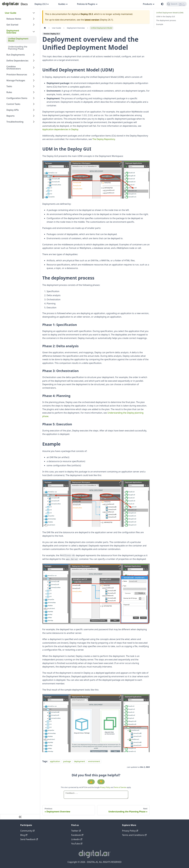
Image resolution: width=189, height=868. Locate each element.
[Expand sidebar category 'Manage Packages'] (34, 80)
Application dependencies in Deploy (60, 129)
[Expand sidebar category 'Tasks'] (34, 86)
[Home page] (45, 28)
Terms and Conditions (134, 835)
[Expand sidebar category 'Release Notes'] (34, 19)
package (67, 761)
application (55, 761)
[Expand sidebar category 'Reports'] (34, 116)
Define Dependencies (17, 61)
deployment (79, 761)
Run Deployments (16, 55)
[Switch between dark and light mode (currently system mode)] (162, 4)
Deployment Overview (13, 32)
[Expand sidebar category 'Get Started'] (34, 25)
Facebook (77, 835)
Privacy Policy (105, 787)
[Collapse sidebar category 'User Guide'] (34, 13)
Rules (9, 92)
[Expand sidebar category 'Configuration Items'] (34, 98)
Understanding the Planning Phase (18, 48)
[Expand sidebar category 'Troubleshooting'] (34, 122)
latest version (92, 20)
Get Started (12, 25)
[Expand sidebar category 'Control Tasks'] (34, 104)
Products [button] (148, 4)
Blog (24, 835)
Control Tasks (13, 104)
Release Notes (14, 19)
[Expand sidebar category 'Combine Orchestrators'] (34, 68)
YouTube (77, 844)
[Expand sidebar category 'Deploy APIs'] (34, 110)
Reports (10, 116)
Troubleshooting (15, 122)
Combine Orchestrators (14, 68)
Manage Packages (16, 80)
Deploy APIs (13, 110)
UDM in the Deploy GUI (165, 16)
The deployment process (166, 20)
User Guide (11, 13)
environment (94, 761)
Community (27, 831)
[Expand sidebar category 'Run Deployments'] (34, 55)
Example (160, 24)
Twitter (76, 831)
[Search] (176, 4)
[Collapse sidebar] (20, 817)
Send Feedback (29, 839)
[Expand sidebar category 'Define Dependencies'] (34, 61)
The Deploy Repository (104, 139)
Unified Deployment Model (18, 40)
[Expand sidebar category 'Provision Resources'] (34, 75)
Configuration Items (17, 98)
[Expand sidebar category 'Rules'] (34, 92)
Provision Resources (17, 75)
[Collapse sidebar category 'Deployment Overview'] (34, 32)
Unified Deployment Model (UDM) (170, 13)
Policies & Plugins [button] (86, 4)
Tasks (9, 86)
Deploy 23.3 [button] (41, 4)
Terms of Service (120, 787)
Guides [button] (62, 4)
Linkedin (77, 839)
